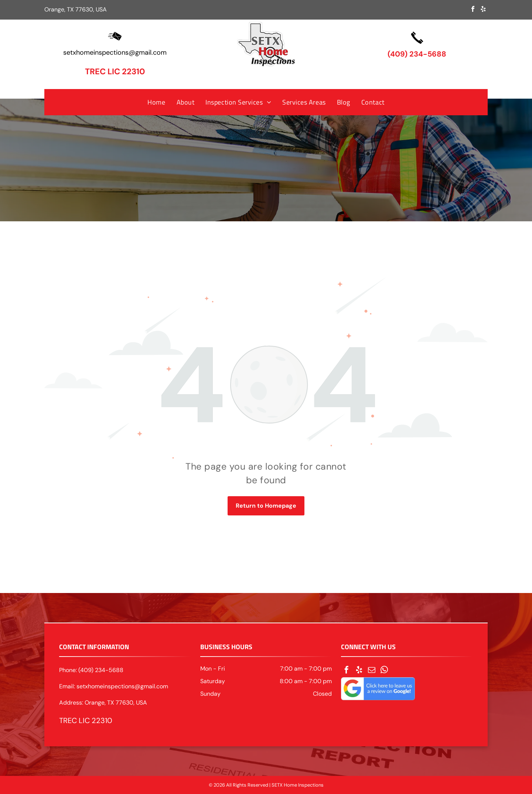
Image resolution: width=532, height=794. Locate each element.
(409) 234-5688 (417, 54)
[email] (372, 671)
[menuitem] (156, 102)
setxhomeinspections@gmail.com (115, 52)
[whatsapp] (384, 671)
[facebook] (473, 10)
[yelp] (483, 10)
